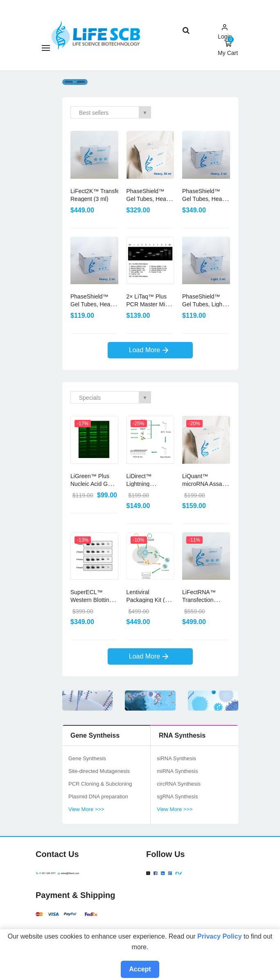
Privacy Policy (220, 936)
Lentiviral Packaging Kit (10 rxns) (149, 600)
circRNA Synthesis (179, 784)
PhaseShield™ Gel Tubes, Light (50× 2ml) (203, 304)
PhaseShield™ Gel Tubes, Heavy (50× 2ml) (93, 304)
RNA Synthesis (182, 735)
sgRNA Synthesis (177, 797)
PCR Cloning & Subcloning (100, 784)
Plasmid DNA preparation (98, 797)
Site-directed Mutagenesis (99, 771)
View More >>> (86, 809)
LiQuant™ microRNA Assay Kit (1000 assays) (204, 484)
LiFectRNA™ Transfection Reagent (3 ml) (201, 600)
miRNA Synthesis (177, 771)
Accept (140, 969)
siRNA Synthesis (176, 758)
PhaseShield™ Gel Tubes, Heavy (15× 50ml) (149, 199)
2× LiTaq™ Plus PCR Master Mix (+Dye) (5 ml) (147, 304)
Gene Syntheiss (95, 735)
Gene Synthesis (87, 758)
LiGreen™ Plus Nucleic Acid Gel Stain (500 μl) (91, 484)
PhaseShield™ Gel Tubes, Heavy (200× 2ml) (205, 199)
